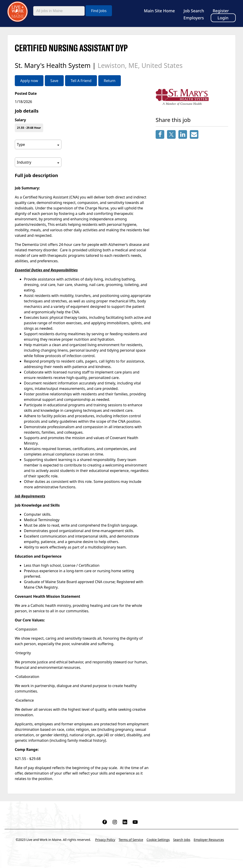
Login (223, 18)
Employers (194, 18)
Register (221, 11)
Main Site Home (159, 11)
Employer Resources (209, 840)
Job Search (194, 11)
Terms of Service (131, 840)
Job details (27, 111)
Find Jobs (99, 11)
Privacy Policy (105, 840)
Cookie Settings (158, 840)
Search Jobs (182, 840)
